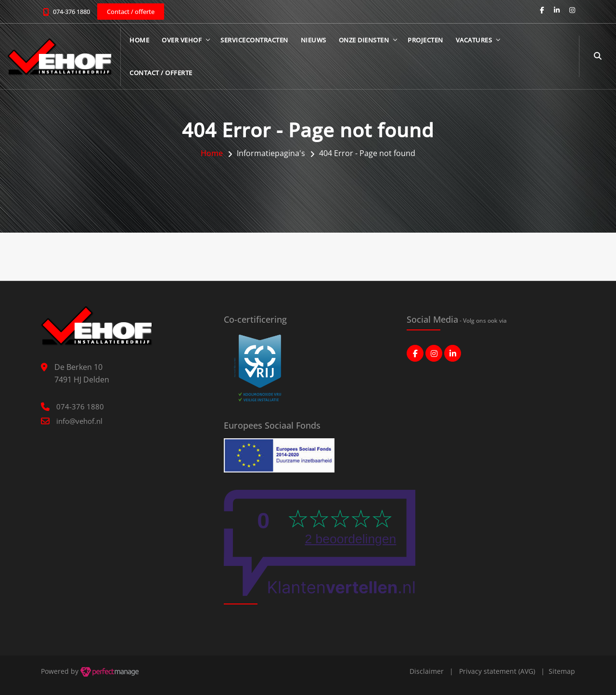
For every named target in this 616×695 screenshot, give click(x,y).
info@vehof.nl (79, 421)
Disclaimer (427, 671)
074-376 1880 (71, 12)
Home (139, 40)
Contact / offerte (161, 73)
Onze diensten (364, 40)
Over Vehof (182, 40)
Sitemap (562, 671)
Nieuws (314, 40)
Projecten (425, 40)
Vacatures (474, 40)
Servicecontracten (254, 40)
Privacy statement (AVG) (497, 671)
